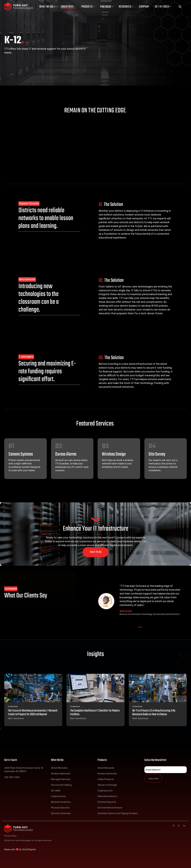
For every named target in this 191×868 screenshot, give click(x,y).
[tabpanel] (140, 601)
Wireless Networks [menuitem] (61, 774)
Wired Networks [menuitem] (59, 768)
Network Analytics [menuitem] (61, 802)
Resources (126, 7)
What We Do (47, 7)
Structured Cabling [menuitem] (61, 785)
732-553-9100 (12, 777)
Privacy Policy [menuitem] (10, 836)
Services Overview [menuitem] (61, 813)
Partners (107, 7)
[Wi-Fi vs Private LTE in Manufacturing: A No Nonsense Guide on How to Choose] (158, 688)
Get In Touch (163, 7)
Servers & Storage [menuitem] (107, 785)
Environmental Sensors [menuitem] (110, 808)
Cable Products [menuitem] (106, 779)
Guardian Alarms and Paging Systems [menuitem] (118, 813)
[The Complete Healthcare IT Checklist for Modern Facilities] (95, 688)
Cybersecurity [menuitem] (59, 796)
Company (144, 7)
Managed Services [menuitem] (61, 779)
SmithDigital (29, 849)
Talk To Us (96, 552)
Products (88, 7)
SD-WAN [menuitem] (56, 791)
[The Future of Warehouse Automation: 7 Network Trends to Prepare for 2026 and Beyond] (33, 688)
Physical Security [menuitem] (60, 808)
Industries (68, 7)
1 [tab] (139, 628)
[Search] (180, 7)
